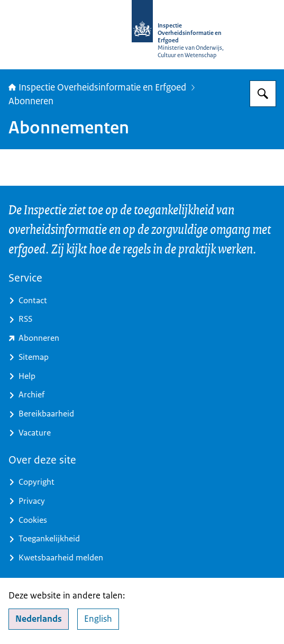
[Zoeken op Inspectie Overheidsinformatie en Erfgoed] (263, 94)
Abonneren (31, 101)
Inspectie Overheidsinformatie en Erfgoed (97, 87)
